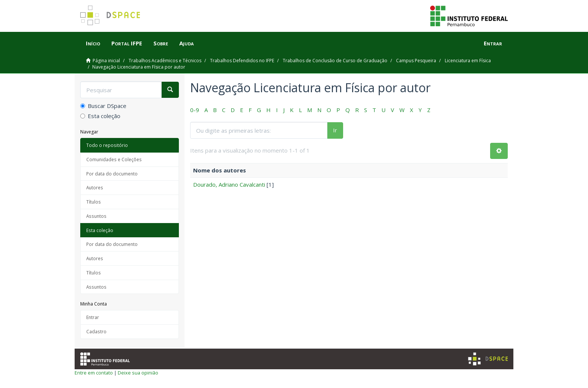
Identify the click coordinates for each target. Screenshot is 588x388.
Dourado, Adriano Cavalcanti (229, 184)
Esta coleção (100, 116)
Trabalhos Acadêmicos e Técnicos (165, 61)
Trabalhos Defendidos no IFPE (242, 61)
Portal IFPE (127, 43)
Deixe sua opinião (138, 373)
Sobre (161, 43)
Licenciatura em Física (468, 61)
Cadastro (96, 331)
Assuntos (96, 216)
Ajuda (187, 43)
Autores (95, 187)
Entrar (93, 317)
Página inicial (106, 61)
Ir (335, 130)
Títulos (94, 202)
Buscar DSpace (103, 106)
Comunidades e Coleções (114, 159)
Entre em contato (94, 373)
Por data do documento (112, 174)
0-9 (195, 110)
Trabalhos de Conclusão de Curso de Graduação (335, 61)
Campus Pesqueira (416, 61)
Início (93, 43)
